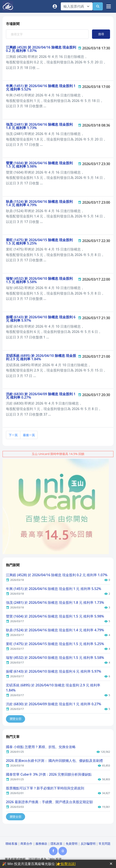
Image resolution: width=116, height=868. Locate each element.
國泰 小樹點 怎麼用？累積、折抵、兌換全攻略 (41, 747)
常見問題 (105, 844)
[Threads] (63, 851)
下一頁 (13, 435)
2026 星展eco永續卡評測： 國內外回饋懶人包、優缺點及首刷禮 (54, 761)
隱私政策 (57, 844)
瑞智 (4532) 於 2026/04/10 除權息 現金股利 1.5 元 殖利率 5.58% (39, 280)
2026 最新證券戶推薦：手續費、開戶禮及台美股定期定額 (49, 802)
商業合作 (26, 844)
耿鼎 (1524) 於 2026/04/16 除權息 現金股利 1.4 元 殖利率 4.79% (39, 203)
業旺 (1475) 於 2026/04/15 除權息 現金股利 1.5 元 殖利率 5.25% (39, 242)
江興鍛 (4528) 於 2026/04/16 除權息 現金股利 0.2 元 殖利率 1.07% (41, 49)
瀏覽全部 (16, 719)
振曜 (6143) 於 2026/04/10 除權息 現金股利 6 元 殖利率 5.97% (41, 319)
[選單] (108, 6)
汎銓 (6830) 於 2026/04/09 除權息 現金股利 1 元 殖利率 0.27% (41, 396)
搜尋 (101, 34)
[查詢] (98, 6)
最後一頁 (29, 435)
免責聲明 (72, 844)
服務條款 (41, 844)
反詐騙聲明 (88, 844)
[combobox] (77, 6)
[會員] (56, 6)
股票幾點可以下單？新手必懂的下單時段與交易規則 (45, 788)
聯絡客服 (11, 844)
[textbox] (74, 6)
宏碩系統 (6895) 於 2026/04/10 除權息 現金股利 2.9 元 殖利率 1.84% (41, 357)
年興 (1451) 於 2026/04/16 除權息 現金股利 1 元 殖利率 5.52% (41, 88)
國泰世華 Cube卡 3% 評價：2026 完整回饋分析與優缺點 (49, 774)
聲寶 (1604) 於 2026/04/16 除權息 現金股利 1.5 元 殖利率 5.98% (39, 165)
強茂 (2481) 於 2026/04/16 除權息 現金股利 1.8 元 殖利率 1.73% (39, 126)
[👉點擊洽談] (66, 864)
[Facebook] (53, 851)
